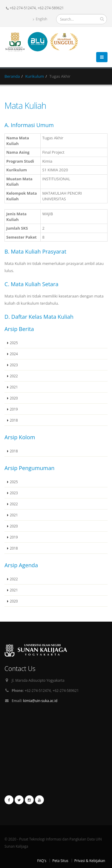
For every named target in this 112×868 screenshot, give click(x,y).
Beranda (12, 76)
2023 (14, 365)
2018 (14, 420)
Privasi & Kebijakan (90, 861)
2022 (14, 376)
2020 (14, 398)
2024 (14, 354)
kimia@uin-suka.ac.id (40, 701)
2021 (14, 387)
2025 (14, 343)
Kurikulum (35, 76)
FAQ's (42, 861)
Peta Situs (60, 861)
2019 (14, 409)
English (40, 19)
